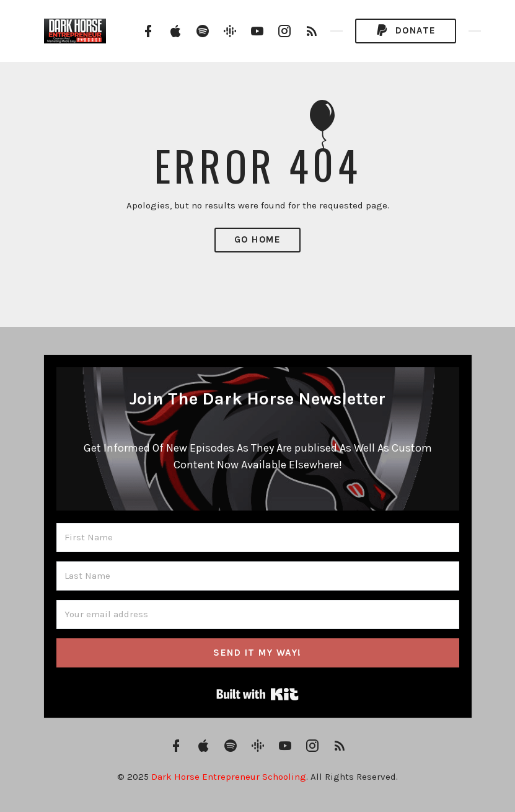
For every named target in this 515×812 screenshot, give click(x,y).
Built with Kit (257, 694)
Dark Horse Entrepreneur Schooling (229, 777)
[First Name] (258, 538)
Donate (405, 31)
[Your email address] (258, 614)
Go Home (258, 239)
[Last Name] (258, 576)
